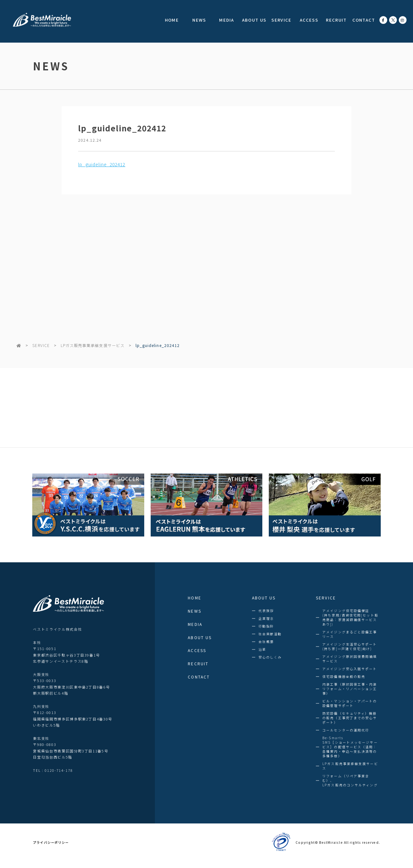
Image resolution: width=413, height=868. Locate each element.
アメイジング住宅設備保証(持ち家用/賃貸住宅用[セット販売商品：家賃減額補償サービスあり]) (350, 618)
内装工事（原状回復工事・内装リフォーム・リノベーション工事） (350, 689)
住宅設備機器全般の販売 (344, 677)
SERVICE (281, 20)
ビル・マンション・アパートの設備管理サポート (350, 703)
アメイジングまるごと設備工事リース (350, 634)
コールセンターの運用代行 (346, 730)
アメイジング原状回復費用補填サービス (350, 659)
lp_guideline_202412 (102, 164)
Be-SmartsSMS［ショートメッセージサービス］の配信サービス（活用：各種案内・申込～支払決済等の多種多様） (350, 747)
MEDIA (227, 20)
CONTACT (364, 20)
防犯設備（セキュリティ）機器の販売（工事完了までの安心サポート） (350, 718)
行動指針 (266, 626)
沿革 (262, 649)
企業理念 (266, 618)
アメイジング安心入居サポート (350, 669)
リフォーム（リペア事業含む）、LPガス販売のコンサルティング (350, 781)
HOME (172, 20)
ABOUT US (254, 20)
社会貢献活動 (270, 634)
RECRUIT (336, 20)
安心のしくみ (270, 657)
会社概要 (266, 642)
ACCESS (309, 20)
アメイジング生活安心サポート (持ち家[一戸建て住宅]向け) (350, 647)
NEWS (199, 20)
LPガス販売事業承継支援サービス (93, 345)
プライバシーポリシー (51, 842)
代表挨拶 (266, 611)
